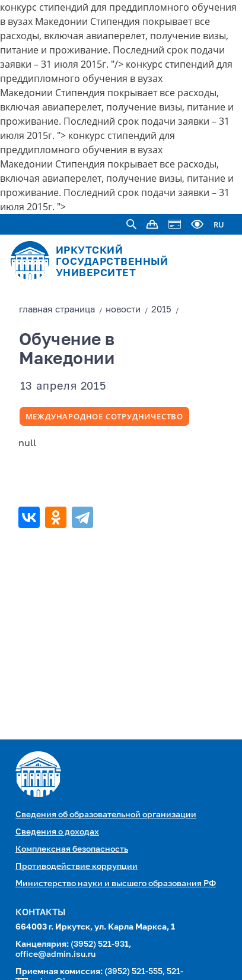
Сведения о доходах (57, 832)
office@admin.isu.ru (55, 954)
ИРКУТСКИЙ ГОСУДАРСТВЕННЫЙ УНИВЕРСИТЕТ (112, 262)
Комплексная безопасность (72, 849)
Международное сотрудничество (104, 416)
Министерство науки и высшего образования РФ (116, 884)
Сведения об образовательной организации (106, 815)
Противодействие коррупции (77, 867)
